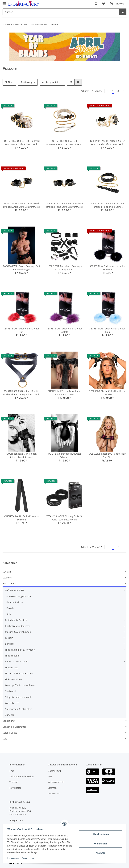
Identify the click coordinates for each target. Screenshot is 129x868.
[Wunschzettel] (104, 4)
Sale (5, 739)
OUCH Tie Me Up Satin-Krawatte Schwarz (22, 518)
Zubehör (10, 715)
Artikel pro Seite (51, 82)
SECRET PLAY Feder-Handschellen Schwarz (107, 268)
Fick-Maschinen (13, 679)
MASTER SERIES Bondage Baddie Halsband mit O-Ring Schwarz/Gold (21, 393)
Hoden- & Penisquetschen (19, 673)
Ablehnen (100, 853)
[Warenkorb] (117, 4)
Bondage (10, 644)
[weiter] (124, 91)
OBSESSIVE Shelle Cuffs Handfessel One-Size (108, 393)
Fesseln (10, 608)
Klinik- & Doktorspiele (17, 662)
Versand (14, 782)
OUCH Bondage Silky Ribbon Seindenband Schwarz (22, 455)
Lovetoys (7, 578)
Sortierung (27, 82)
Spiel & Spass (10, 733)
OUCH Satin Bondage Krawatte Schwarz (64, 455)
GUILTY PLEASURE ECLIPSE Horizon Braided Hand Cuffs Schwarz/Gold (64, 205)
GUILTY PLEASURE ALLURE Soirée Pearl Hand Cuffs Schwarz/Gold (108, 143)
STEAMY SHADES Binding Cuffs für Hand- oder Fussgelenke (64, 518)
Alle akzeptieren (100, 834)
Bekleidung (9, 721)
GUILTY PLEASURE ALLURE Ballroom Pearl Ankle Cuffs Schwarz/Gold (21, 143)
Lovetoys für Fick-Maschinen (20, 685)
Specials (7, 572)
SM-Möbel (11, 691)
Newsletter (15, 788)
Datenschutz (55, 771)
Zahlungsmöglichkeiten (22, 776)
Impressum (54, 793)
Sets (9, 614)
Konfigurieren (100, 844)
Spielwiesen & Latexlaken (19, 709)
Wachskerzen (12, 703)
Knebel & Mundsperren (18, 626)
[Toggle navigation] (4, 2)
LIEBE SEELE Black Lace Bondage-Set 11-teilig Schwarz (64, 268)
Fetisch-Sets (12, 667)
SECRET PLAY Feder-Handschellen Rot (22, 330)
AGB (50, 776)
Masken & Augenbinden (19, 596)
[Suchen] (61, 12)
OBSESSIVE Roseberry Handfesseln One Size (108, 455)
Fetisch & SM (10, 584)
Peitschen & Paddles (16, 620)
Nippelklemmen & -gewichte (20, 650)
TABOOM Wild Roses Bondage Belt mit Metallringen (22, 268)
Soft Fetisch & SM (15, 590)
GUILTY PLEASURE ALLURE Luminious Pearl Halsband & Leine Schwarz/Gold (64, 143)
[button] (96, 4)
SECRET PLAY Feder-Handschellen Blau (107, 330)
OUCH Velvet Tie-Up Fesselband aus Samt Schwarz (64, 393)
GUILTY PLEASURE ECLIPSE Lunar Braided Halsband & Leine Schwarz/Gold (107, 205)
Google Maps (16, 820)
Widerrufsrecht (56, 782)
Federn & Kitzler (15, 602)
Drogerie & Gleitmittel (14, 727)
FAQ (12, 771)
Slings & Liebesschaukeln (19, 697)
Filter (9, 82)
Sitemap (52, 788)
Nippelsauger (12, 656)
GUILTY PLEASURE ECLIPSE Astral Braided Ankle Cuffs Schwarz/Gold (21, 205)
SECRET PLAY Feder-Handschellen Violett (64, 330)
